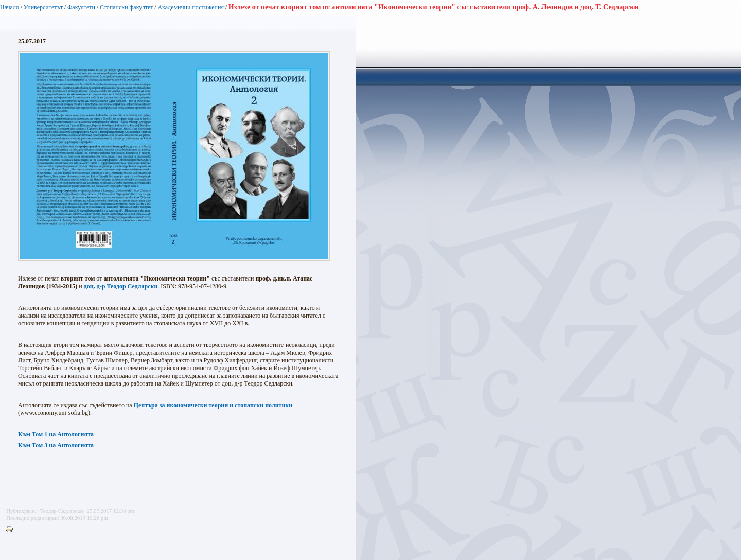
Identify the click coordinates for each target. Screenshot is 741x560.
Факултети (81, 7)
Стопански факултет (127, 7)
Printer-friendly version (12, 530)
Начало (10, 7)
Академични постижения (191, 7)
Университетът (43, 7)
